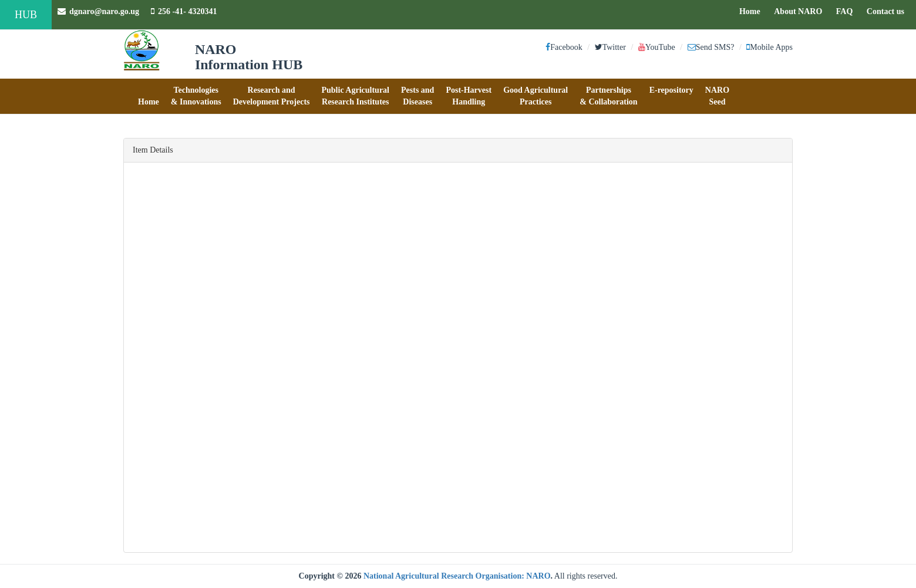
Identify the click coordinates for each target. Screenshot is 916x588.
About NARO (798, 11)
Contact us (888, 11)
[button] (149, 96)
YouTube (657, 47)
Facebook (564, 47)
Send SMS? (711, 47)
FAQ (848, 11)
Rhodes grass (192, 496)
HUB (26, 15)
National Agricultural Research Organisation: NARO (457, 576)
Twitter (610, 47)
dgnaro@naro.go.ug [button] (98, 11)
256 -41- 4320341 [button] (184, 11)
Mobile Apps (769, 47)
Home (753, 11)
